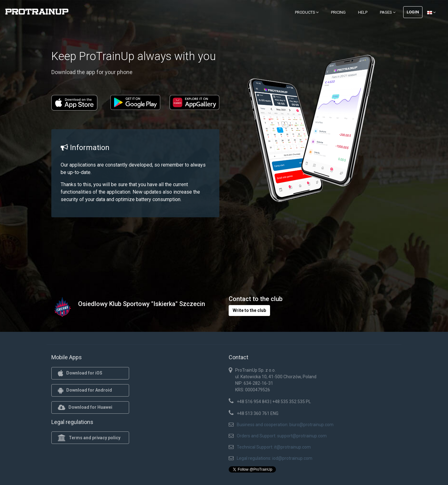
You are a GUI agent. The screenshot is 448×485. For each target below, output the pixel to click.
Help (363, 12)
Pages (388, 12)
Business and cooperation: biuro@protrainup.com (285, 425)
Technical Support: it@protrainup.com (274, 447)
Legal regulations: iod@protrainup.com (275, 458)
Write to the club (249, 310)
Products (307, 12)
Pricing (338, 12)
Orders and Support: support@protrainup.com (282, 436)
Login (413, 12)
